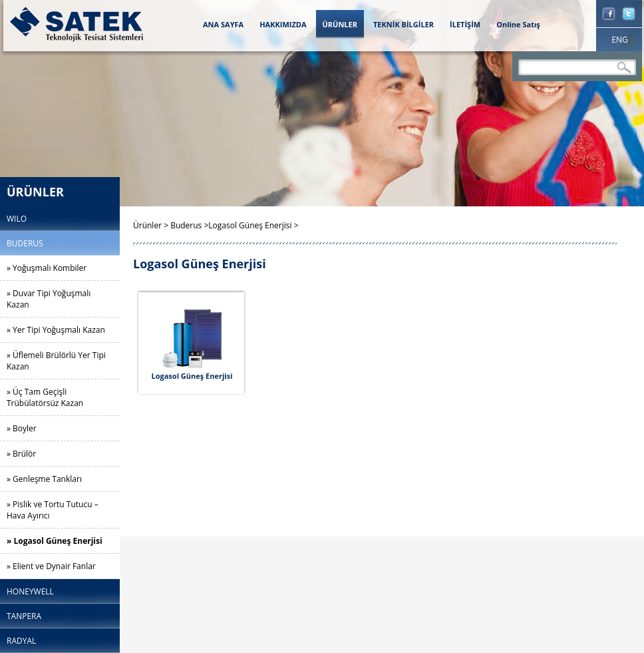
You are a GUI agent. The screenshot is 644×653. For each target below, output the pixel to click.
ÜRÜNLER (340, 24)
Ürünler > (152, 225)
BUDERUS (25, 243)
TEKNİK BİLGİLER (403, 24)
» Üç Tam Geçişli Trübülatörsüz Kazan (45, 397)
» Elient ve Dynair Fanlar (51, 566)
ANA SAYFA (223, 24)
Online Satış (518, 24)
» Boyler (22, 428)
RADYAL (21, 641)
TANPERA (24, 616)
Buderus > (189, 225)
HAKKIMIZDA (283, 24)
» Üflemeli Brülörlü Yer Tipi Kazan (56, 361)
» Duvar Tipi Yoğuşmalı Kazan (49, 299)
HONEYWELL (30, 591)
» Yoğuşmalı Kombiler (47, 268)
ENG (619, 40)
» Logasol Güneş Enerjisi (55, 541)
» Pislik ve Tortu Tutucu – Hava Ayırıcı (53, 510)
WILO (17, 219)
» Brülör (21, 454)
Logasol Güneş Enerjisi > (253, 225)
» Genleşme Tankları (44, 479)
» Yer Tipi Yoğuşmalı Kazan (56, 330)
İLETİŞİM (465, 24)
